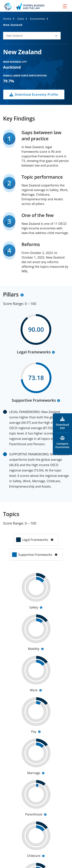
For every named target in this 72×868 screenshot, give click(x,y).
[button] (32, 36)
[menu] (65, 6)
